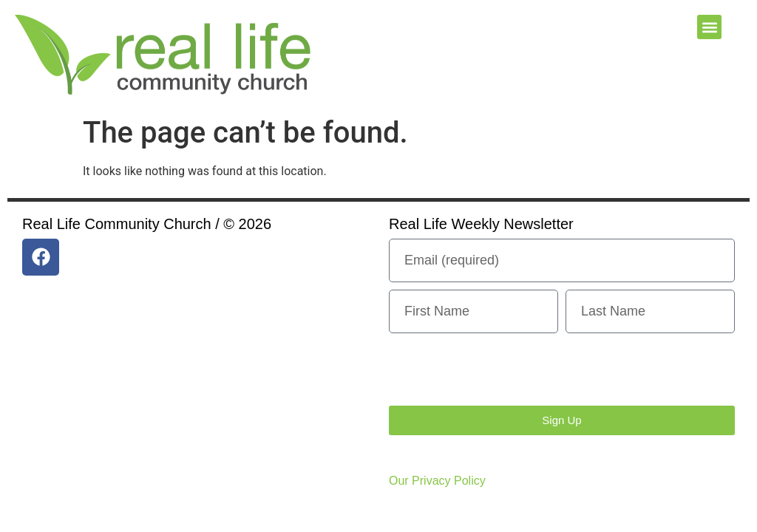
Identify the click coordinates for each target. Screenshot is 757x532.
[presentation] (501, 369)
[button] (709, 27)
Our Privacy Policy (437, 481)
